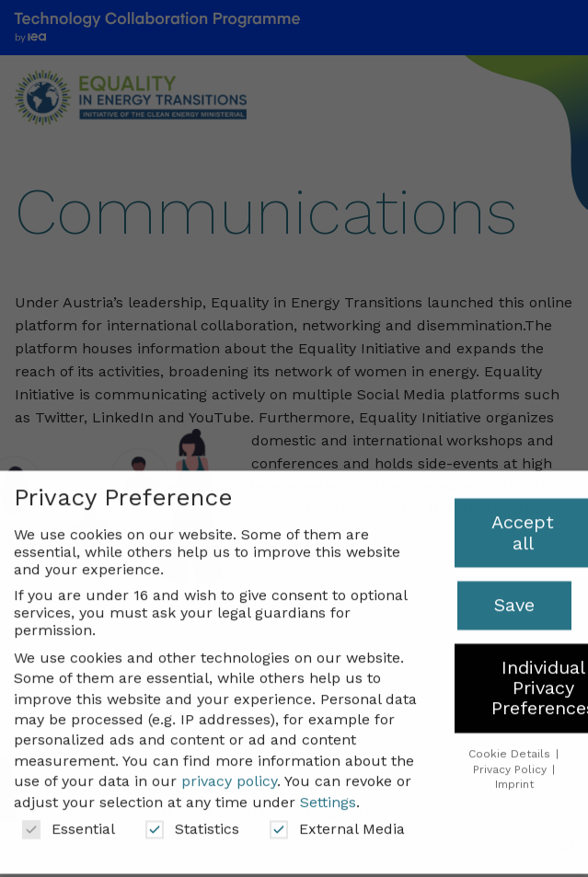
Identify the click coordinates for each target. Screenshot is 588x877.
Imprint (514, 772)
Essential (69, 817)
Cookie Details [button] (511, 741)
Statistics (192, 817)
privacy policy (229, 769)
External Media (337, 817)
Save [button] (514, 593)
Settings (328, 789)
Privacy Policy (512, 756)
